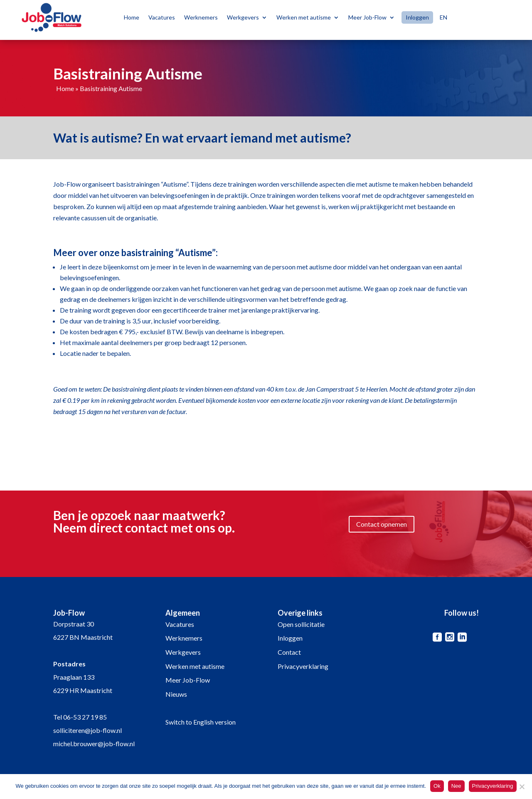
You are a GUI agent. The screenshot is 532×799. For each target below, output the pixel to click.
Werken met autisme (304, 17)
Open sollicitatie (301, 624)
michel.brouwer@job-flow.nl (94, 744)
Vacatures (162, 17)
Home (132, 17)
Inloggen (417, 17)
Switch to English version (201, 722)
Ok (437, 786)
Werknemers (201, 17)
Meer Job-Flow (367, 17)
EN (443, 17)
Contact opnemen (382, 524)
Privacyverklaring (303, 666)
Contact (289, 652)
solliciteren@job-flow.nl (87, 730)
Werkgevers (243, 17)
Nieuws (176, 694)
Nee (456, 786)
